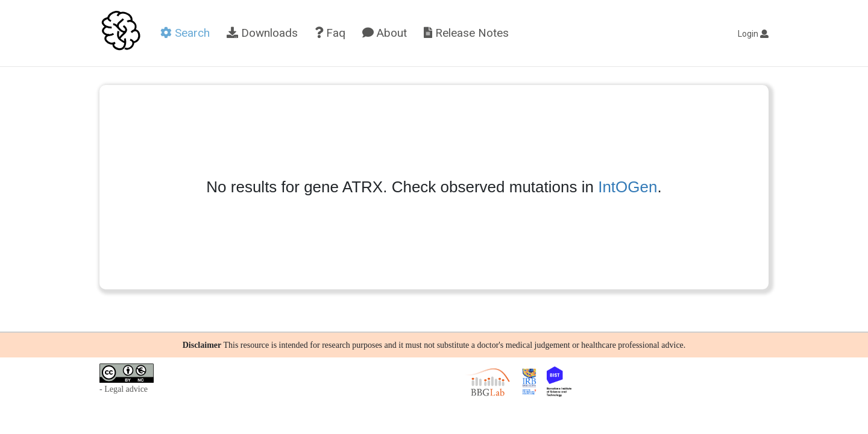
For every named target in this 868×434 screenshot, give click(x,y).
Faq (330, 33)
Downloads (262, 33)
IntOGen (627, 187)
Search (185, 33)
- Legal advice (124, 389)
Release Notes (466, 33)
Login (753, 34)
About (385, 33)
